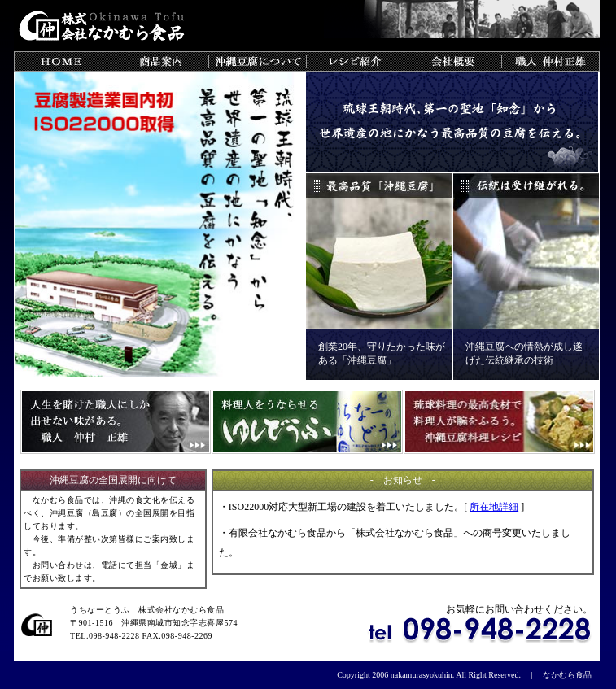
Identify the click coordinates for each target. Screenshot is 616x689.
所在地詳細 (494, 507)
